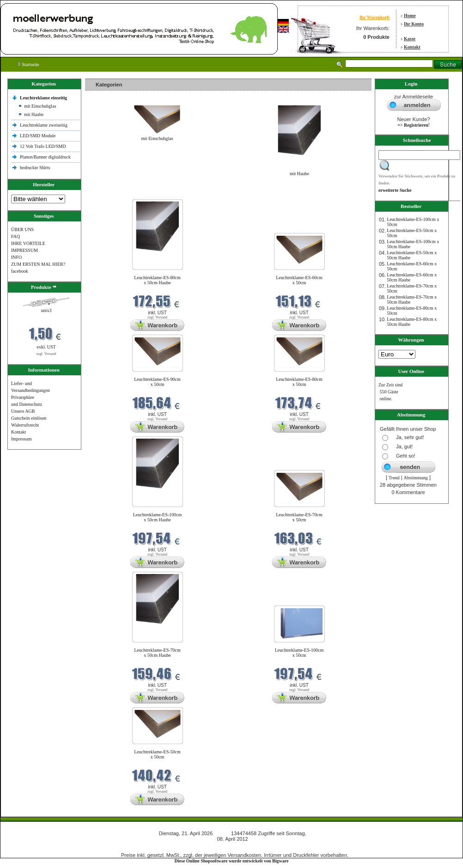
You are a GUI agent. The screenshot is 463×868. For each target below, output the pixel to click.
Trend (394, 478)
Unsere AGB (23, 411)
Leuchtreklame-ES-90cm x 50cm (157, 382)
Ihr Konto (414, 24)
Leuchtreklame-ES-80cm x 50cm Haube (157, 280)
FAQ (15, 236)
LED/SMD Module (38, 136)
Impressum (21, 439)
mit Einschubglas (40, 106)
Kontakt (412, 47)
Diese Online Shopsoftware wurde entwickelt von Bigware (232, 861)
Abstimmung (416, 478)
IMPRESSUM (24, 250)
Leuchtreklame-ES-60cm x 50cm (299, 280)
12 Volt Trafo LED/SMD (43, 146)
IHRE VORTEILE (28, 243)
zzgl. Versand (46, 354)
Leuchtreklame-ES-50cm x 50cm (157, 754)
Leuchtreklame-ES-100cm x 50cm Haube (158, 517)
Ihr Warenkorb (375, 17)
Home (410, 15)
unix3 (46, 310)
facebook (20, 271)
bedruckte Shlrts (35, 168)
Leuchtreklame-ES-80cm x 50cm (299, 382)
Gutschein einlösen (29, 418)
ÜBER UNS (22, 229)
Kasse (410, 39)
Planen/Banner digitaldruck (45, 157)
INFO (16, 257)
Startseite (29, 64)
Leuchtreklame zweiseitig (44, 125)
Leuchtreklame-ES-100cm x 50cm (299, 653)
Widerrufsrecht (25, 425)
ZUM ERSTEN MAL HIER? (38, 264)
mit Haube (34, 114)
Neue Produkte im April (110, 193)
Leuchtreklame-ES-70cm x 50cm (299, 517)
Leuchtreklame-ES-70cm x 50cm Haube (157, 653)
